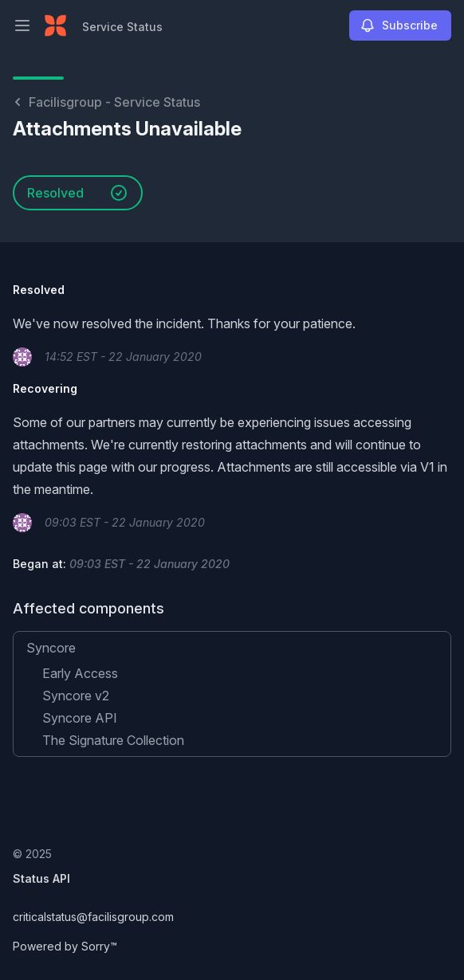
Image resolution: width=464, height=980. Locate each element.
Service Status (122, 27)
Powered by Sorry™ (65, 946)
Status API (41, 878)
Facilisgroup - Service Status (106, 102)
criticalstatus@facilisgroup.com (93, 917)
